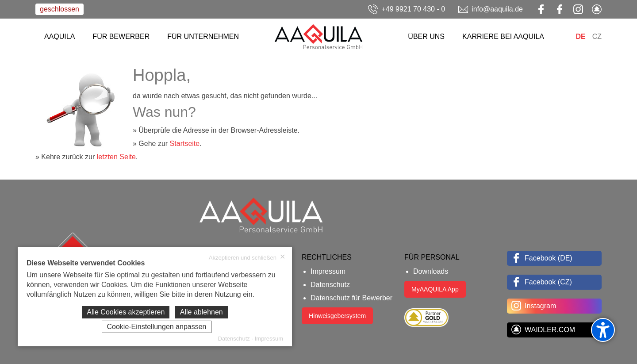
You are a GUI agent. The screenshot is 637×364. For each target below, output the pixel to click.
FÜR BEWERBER (121, 36)
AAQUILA (59, 36)
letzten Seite (116, 157)
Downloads (431, 271)
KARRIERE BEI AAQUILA (503, 36)
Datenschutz (330, 285)
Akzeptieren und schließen (247, 257)
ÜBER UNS (426, 36)
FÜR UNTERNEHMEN (203, 36)
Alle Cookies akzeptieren (126, 312)
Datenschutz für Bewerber (351, 298)
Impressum (328, 271)
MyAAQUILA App (435, 289)
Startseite (185, 144)
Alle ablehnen (201, 312)
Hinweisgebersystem (337, 316)
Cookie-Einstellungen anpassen (156, 327)
